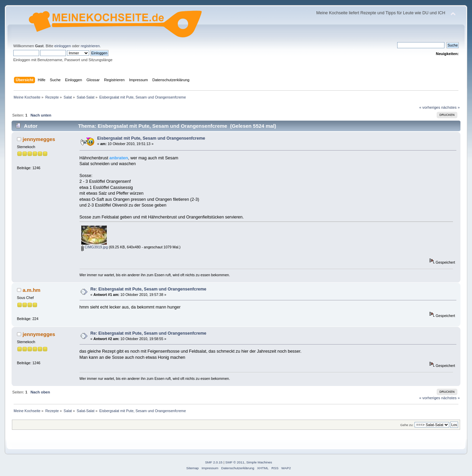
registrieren (90, 46)
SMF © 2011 (235, 462)
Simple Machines (259, 462)
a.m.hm (32, 290)
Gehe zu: (407, 425)
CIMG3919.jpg (95, 247)
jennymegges (39, 139)
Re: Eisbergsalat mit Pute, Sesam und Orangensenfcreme (148, 289)
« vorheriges (430, 107)
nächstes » (451, 107)
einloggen (63, 46)
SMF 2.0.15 (214, 462)
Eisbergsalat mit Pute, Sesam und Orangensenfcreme (151, 138)
